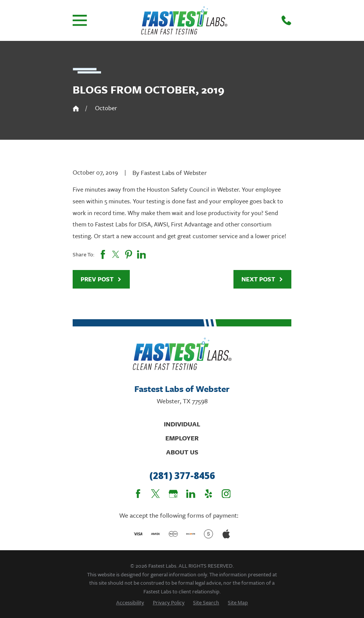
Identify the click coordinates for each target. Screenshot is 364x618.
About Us (182, 452)
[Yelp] (208, 494)
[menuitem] (130, 602)
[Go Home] (76, 108)
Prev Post (101, 279)
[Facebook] (138, 494)
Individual (182, 424)
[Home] (184, 20)
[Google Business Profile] (173, 494)
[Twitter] (156, 494)
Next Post (262, 279)
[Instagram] (226, 494)
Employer (182, 438)
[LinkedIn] (191, 494)
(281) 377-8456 (182, 476)
